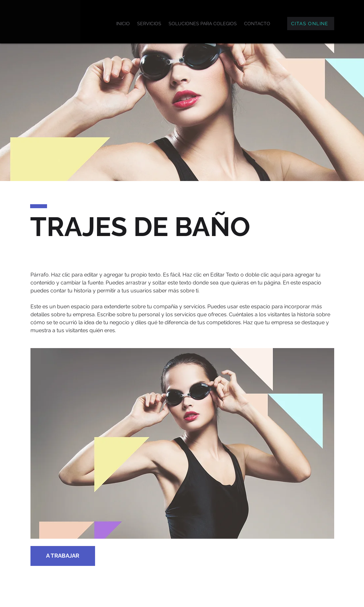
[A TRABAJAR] (63, 556)
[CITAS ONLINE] (311, 24)
